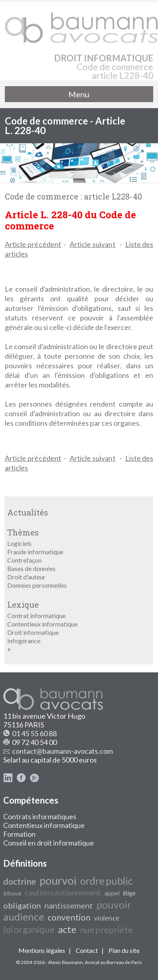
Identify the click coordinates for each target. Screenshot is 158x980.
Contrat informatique (36, 615)
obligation (22, 905)
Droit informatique (33, 632)
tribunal (12, 893)
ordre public (106, 881)
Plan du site (124, 950)
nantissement (69, 905)
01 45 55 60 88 (34, 733)
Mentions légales (42, 950)
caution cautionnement (63, 893)
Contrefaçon (24, 560)
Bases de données (31, 568)
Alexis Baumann (65, 962)
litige (129, 893)
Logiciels (19, 543)
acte (67, 929)
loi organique (29, 930)
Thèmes (23, 532)
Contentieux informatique (42, 624)
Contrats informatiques (40, 816)
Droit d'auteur (26, 577)
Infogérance (24, 641)
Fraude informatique (35, 552)
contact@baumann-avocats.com (62, 751)
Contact (87, 950)
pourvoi (58, 881)
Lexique (23, 605)
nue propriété (106, 930)
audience (24, 917)
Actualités (28, 512)
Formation (19, 834)
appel (112, 893)
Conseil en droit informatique (49, 843)
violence (107, 918)
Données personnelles (37, 585)
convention (69, 917)
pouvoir (114, 905)
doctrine (20, 881)
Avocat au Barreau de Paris (113, 962)
